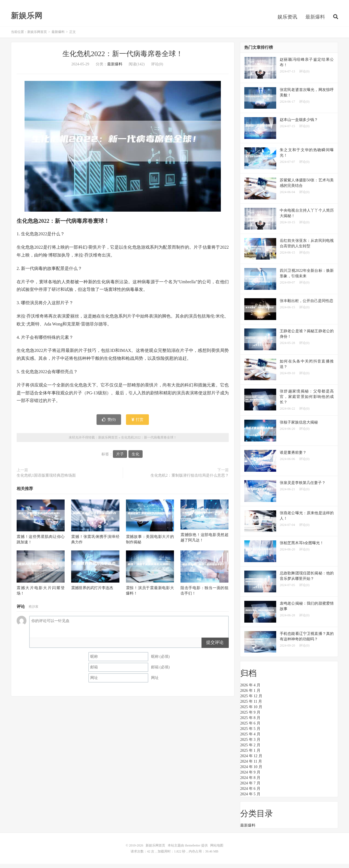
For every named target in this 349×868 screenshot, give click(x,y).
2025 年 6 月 (250, 727)
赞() (109, 423)
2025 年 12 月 (251, 700)
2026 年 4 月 (250, 689)
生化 (136, 458)
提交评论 (215, 646)
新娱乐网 (27, 19)
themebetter (193, 849)
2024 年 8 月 (250, 782)
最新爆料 (315, 20)
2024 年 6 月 (250, 793)
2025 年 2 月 (250, 749)
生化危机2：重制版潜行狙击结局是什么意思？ (190, 479)
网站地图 (217, 849)
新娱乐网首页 (37, 36)
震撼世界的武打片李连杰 (92, 592)
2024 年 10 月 (251, 771)
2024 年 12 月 (251, 760)
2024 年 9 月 (250, 776)
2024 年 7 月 (250, 787)
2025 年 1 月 (250, 755)
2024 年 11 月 (251, 765)
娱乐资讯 (287, 20)
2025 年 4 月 (250, 738)
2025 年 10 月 (251, 711)
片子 (120, 458)
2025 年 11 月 (251, 706)
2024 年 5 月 (250, 798)
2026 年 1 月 (250, 695)
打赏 (138, 423)
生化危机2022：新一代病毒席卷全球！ (123, 58)
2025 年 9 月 (250, 716)
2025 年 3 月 (250, 744)
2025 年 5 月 (250, 733)
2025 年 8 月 (250, 722)
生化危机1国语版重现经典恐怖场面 (46, 479)
